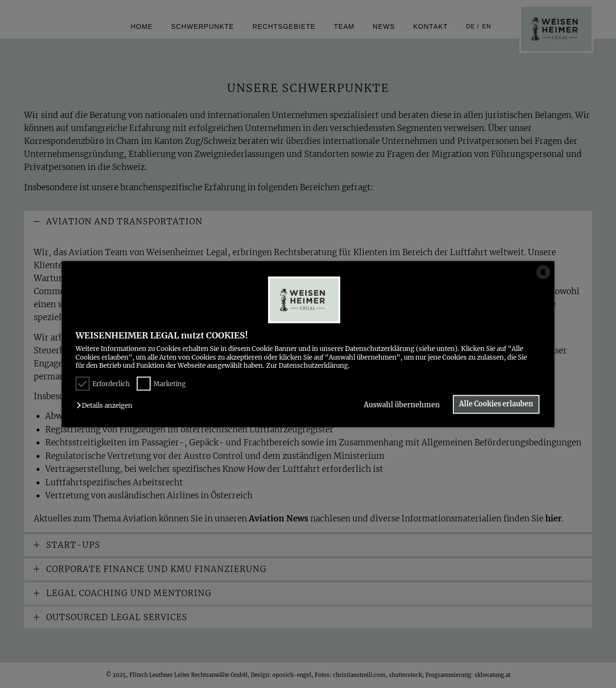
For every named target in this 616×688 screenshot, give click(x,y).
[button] (107, 406)
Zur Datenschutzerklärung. (308, 366)
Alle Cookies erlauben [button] (496, 404)
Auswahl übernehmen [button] (401, 405)
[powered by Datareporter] (543, 278)
